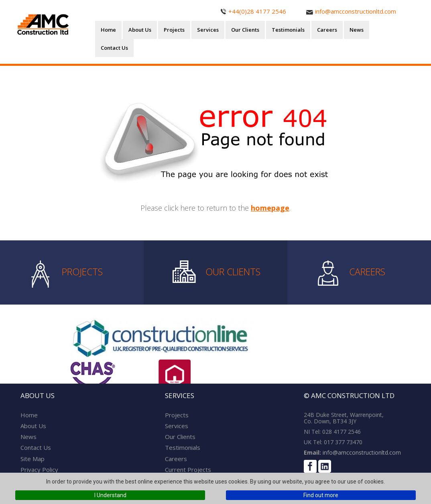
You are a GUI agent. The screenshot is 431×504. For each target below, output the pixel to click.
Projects (174, 30)
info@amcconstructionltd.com (361, 452)
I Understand (110, 495)
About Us (140, 30)
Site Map (33, 459)
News (357, 30)
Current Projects (188, 469)
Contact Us (114, 48)
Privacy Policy (39, 469)
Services (208, 30)
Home (108, 30)
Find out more (321, 495)
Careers (327, 30)
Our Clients (245, 30)
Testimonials (288, 30)
